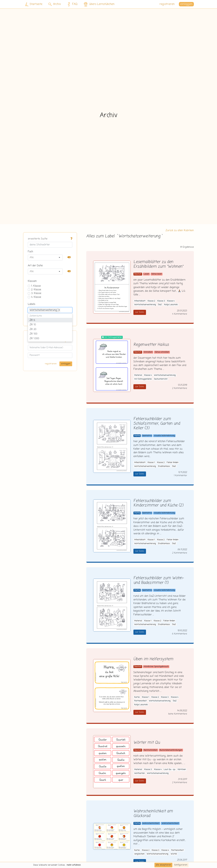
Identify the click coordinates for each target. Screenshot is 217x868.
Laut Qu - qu (170, 770)
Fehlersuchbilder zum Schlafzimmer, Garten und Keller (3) (157, 424)
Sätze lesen (157, 274)
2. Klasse (36, 290)
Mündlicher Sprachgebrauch (156, 667)
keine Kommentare (178, 714)
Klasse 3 (161, 301)
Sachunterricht (161, 379)
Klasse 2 (151, 301)
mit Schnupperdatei (143, 379)
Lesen (146, 274)
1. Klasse (36, 286)
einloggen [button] (186, 4)
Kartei (137, 697)
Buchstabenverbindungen (171, 750)
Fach (30, 252)
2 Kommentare (180, 388)
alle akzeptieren (163, 865)
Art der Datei (35, 266)
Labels (32, 304)
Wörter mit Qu (147, 743)
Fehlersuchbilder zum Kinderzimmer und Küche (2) (158, 503)
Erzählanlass (164, 466)
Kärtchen (182, 770)
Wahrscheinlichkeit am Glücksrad (153, 814)
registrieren (167, 4)
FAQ (72, 4)
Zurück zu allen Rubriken (180, 230)
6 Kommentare (179, 634)
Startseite (34, 4)
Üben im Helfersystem (153, 659)
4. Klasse (36, 297)
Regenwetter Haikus (151, 345)
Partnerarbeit (140, 701)
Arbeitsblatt (140, 301)
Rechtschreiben (151, 750)
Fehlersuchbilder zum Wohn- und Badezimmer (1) (159, 581)
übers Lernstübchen (99, 4)
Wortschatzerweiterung (145, 305)
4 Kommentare (180, 314)
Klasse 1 (151, 463)
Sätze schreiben (162, 352)
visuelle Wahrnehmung (164, 436)
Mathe (137, 436)
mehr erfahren (74, 865)
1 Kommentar (180, 476)
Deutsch (138, 274)
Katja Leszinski (171, 305)
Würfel (174, 854)
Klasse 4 (171, 301)
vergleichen (139, 854)
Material (138, 375)
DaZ (160, 305)
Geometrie (147, 436)
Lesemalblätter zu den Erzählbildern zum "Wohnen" (158, 264)
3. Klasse (36, 293)
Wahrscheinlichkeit (151, 823)
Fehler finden (173, 463)
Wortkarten (139, 773)
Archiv (55, 4)
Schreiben (148, 352)
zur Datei (140, 312)
